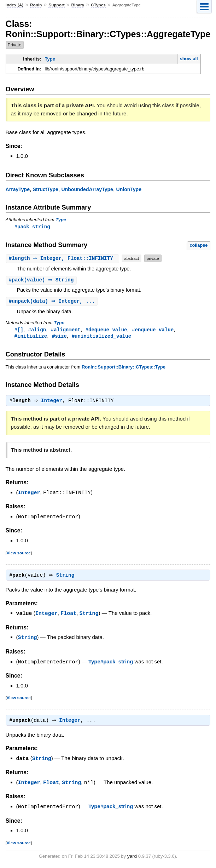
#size (59, 338)
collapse (199, 245)
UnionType (129, 189)
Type (50, 59)
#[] (19, 331)
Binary (78, 5)
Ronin (36, 5)
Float (68, 616)
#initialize (31, 338)
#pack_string (32, 227)
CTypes (98, 5)
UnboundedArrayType (87, 189)
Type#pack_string (111, 664)
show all (189, 59)
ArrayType (18, 189)
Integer (53, 403)
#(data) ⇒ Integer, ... (53, 302)
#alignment (66, 331)
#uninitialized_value (101, 338)
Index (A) (15, 5)
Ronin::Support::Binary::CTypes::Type (124, 369)
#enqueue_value (153, 331)
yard (132, 857)
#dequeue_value (106, 331)
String (67, 578)
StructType (46, 189)
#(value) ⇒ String (42, 281)
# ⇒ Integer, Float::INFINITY (63, 259)
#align (37, 331)
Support (56, 5)
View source (19, 555)
